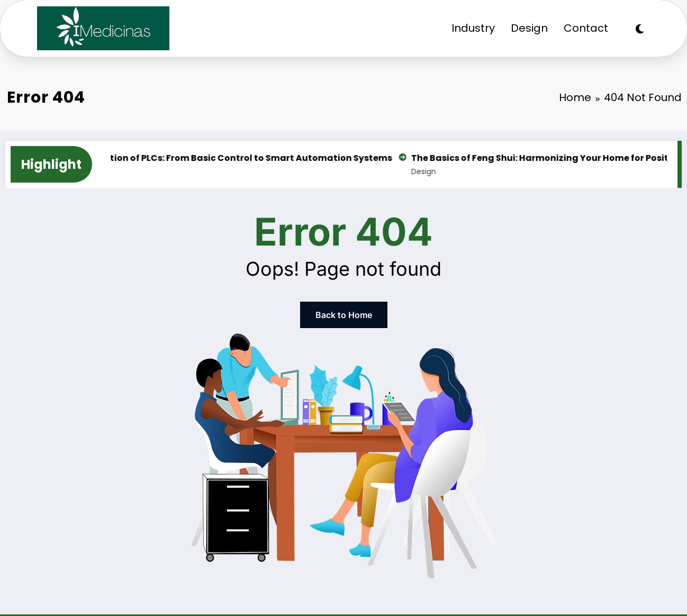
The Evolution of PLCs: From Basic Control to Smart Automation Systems (234, 158)
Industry (473, 28)
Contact (586, 28)
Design (529, 28)
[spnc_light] (640, 29)
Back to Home (344, 315)
